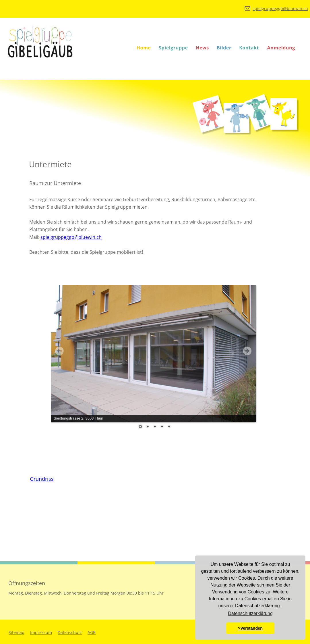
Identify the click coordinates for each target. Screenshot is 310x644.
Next (247, 351)
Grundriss (42, 479)
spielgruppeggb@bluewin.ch (71, 237)
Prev (59, 351)
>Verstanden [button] (250, 628)
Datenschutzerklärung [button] (250, 613)
